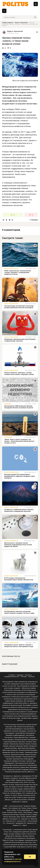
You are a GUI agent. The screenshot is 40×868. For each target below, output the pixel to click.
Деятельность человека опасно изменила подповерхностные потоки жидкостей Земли (18, 545)
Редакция (20, 675)
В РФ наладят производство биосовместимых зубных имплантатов (19, 579)
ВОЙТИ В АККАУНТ (36, 4)
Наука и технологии (21, 23)
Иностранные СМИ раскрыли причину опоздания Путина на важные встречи (19, 407)
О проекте (12, 675)
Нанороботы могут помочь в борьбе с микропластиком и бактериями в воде (19, 646)
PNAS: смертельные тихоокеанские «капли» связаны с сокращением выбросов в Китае (18, 272)
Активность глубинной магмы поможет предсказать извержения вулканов (19, 510)
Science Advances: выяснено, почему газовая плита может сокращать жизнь (19, 374)
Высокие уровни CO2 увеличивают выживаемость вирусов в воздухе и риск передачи (20, 476)
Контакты (31, 677)
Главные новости (8, 23)
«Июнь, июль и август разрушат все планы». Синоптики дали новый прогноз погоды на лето (19, 441)
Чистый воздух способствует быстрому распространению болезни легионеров (19, 307)
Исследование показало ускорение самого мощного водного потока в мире (19, 612)
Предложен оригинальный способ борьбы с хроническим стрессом (20, 340)
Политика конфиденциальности (18, 676)
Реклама (24, 677)
